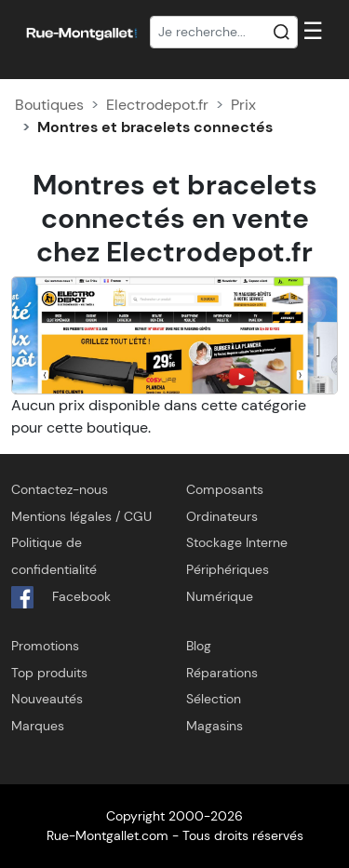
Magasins (215, 726)
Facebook (61, 597)
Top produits (49, 673)
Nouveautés (47, 699)
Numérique (220, 596)
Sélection (214, 699)
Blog (199, 646)
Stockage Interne (237, 542)
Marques (38, 726)
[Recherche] (224, 33)
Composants (225, 489)
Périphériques (228, 569)
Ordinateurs (222, 516)
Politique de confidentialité (54, 556)
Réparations (222, 673)
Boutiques (49, 105)
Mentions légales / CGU (81, 516)
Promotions (45, 646)
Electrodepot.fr (157, 105)
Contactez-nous (60, 489)
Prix (243, 105)
